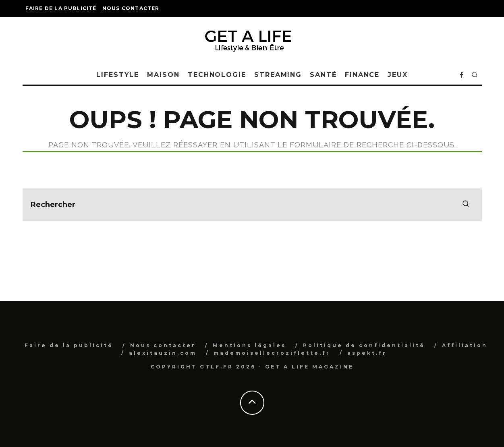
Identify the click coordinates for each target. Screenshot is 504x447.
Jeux (398, 75)
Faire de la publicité (61, 8)
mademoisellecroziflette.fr (272, 353)
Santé (323, 75)
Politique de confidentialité (364, 345)
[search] (466, 205)
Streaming (278, 75)
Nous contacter (131, 8)
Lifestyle (118, 75)
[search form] (252, 205)
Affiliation (465, 345)
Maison (163, 75)
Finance (362, 75)
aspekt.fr (367, 353)
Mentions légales (249, 345)
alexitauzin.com (163, 353)
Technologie (217, 75)
